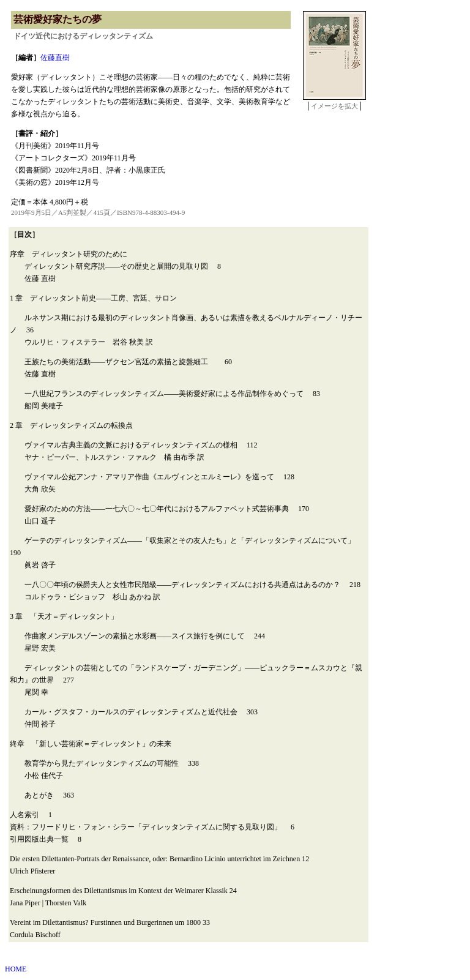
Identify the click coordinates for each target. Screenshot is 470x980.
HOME (16, 969)
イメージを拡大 (334, 106)
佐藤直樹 (55, 58)
